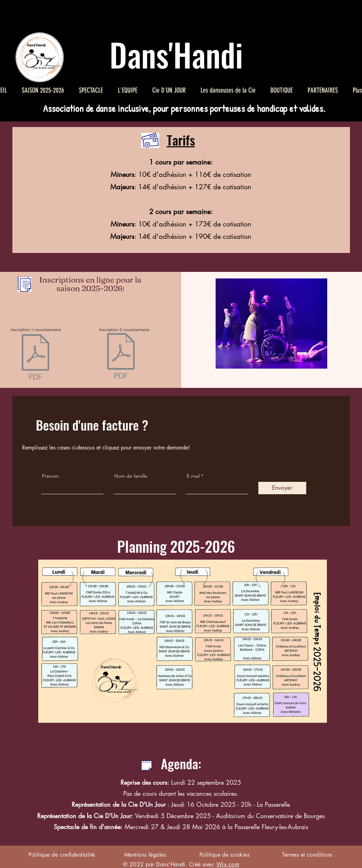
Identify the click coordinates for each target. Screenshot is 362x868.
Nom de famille (131, 476)
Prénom (50, 476)
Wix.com (228, 864)
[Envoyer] (282, 488)
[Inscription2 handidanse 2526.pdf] (121, 357)
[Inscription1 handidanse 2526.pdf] (35, 358)
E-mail (193, 476)
